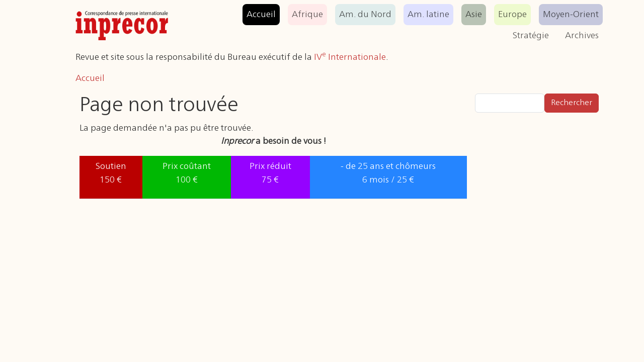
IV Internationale (350, 57)
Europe (512, 15)
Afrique (307, 15)
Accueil (261, 15)
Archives (582, 36)
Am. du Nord (365, 15)
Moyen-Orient (571, 15)
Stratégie (531, 36)
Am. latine (428, 15)
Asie (474, 15)
